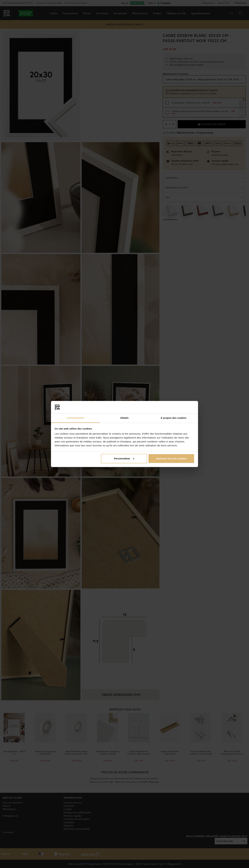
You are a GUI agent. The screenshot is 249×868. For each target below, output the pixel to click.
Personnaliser (124, 458)
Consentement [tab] (75, 418)
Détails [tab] (124, 418)
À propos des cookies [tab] (174, 418)
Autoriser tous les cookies (171, 458)
